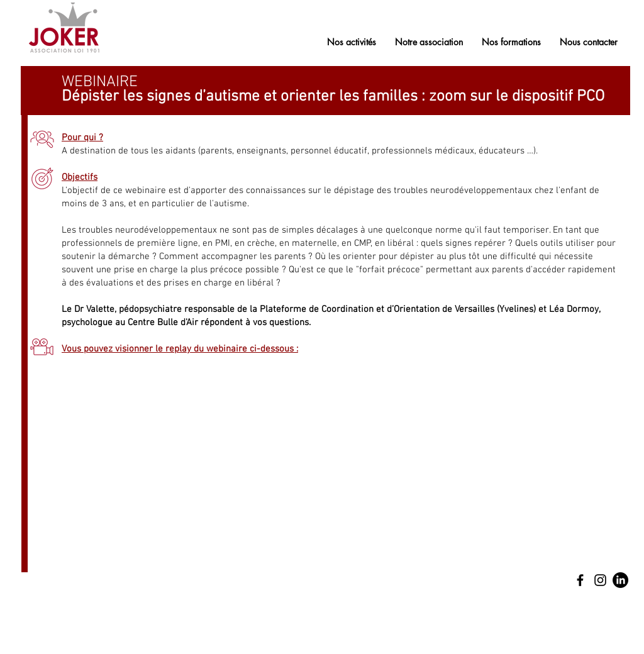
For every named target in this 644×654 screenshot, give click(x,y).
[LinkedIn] (620, 580)
